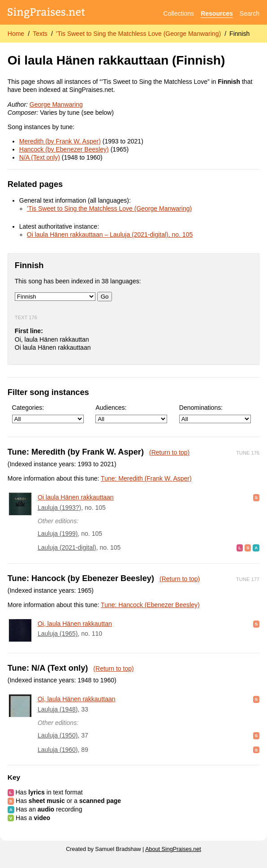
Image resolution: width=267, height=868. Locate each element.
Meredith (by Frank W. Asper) (60, 141)
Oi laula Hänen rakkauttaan (76, 497)
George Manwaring (56, 104)
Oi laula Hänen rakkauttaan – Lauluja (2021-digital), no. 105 (110, 234)
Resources (217, 13)
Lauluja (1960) (58, 750)
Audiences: (131, 414)
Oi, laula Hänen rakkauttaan (77, 699)
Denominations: (215, 414)
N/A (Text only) (40, 157)
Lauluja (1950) (58, 735)
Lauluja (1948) (58, 709)
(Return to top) (169, 452)
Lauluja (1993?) (59, 508)
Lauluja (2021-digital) (67, 547)
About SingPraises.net (173, 849)
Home (16, 34)
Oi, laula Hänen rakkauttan (75, 624)
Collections (179, 13)
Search (250, 13)
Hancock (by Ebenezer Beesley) (64, 149)
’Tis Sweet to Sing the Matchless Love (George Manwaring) (138, 34)
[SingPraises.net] (46, 14)
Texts (40, 34)
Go (105, 297)
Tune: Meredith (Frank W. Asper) (146, 478)
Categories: (48, 414)
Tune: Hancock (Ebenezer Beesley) (150, 605)
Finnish (239, 34)
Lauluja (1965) (58, 634)
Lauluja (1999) (58, 534)
